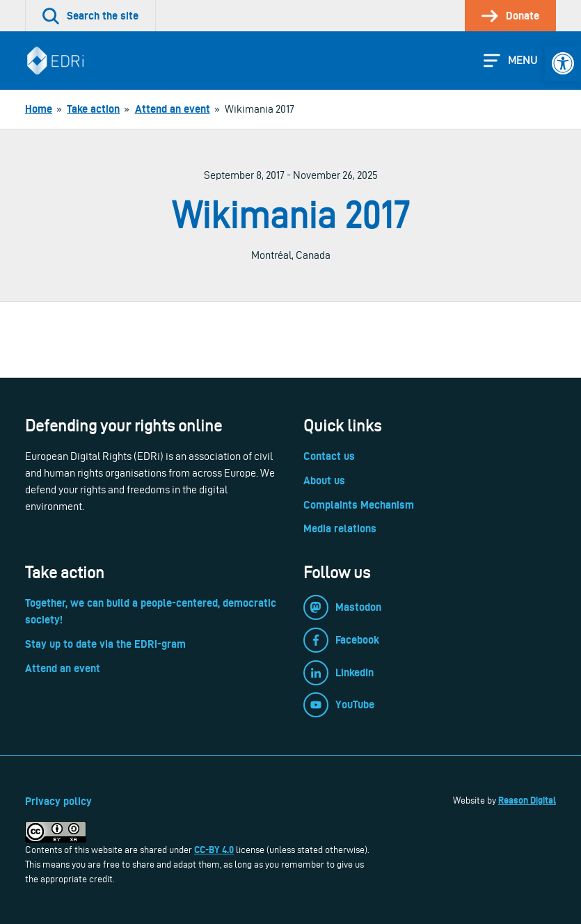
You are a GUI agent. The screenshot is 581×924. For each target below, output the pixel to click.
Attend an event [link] (63, 668)
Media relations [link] (340, 528)
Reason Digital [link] (527, 800)
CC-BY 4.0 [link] (214, 850)
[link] (563, 63)
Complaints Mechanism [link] (359, 505)
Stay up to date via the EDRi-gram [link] (105, 644)
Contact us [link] (329, 456)
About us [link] (324, 480)
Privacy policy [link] (58, 801)
